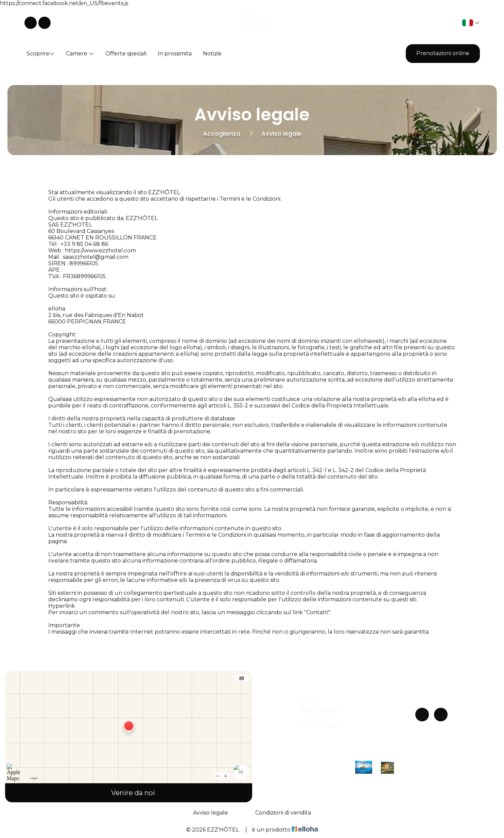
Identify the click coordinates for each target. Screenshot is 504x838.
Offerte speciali (126, 54)
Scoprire (41, 54)
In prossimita (175, 54)
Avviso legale (211, 813)
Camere (80, 54)
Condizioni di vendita (283, 813)
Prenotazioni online (443, 53)
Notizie (212, 54)
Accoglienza (222, 133)
